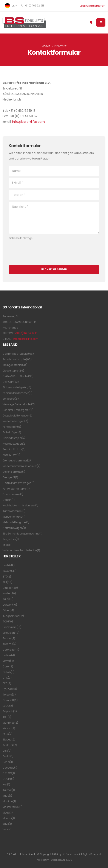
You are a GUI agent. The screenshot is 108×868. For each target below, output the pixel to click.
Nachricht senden (54, 270)
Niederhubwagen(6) (15, 421)
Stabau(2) (9, 740)
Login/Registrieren (93, 6)
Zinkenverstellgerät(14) (17, 388)
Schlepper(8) (11, 399)
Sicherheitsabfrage (21, 238)
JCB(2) (7, 717)
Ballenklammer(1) (14, 472)
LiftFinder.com (70, 854)
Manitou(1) (9, 801)
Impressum (42, 860)
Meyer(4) (8, 661)
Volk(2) (7, 751)
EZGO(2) (8, 706)
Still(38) (7, 582)
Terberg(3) (9, 695)
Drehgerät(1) (10, 477)
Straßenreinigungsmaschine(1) (22, 534)
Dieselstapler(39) (13, 371)
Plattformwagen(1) (14, 528)
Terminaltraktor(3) (14, 449)
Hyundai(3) (10, 689)
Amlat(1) (8, 756)
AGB (70, 860)
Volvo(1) (8, 830)
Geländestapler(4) (14, 438)
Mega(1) (8, 813)
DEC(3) (7, 683)
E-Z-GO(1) (9, 773)
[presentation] (41, 250)
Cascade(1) (10, 768)
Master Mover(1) (12, 807)
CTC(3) (7, 678)
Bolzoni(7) (9, 638)
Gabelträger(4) (12, 432)
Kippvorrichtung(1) (14, 517)
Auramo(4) (10, 644)
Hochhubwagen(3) (15, 444)
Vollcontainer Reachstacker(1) (21, 550)
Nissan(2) (9, 728)
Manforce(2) (10, 723)
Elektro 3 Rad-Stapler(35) (18, 376)
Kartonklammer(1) (14, 511)
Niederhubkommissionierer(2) (22, 466)
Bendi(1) (8, 762)
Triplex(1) (8, 545)
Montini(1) (9, 818)
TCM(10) (8, 622)
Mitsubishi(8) (11, 633)
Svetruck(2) (10, 745)
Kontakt (60, 46)
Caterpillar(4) (11, 650)
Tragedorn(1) (11, 539)
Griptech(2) (10, 712)
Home (46, 46)
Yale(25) (8, 599)
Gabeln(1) (9, 500)
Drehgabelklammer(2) (17, 461)
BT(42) (7, 577)
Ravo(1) (7, 824)
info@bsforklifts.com (29, 122)
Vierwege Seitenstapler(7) (19, 404)
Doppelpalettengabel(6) (17, 416)
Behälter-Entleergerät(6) (18, 410)
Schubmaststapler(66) (17, 359)
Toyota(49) (10, 571)
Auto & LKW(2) (11, 455)
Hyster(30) (9, 594)
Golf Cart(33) (11, 382)
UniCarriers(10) (12, 627)
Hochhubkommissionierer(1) (20, 506)
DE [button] (11, 6)
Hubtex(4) (9, 655)
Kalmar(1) (9, 790)
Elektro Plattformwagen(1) (19, 483)
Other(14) (8, 610)
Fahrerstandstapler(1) (16, 489)
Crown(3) (8, 672)
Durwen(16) (10, 605)
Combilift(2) (10, 700)
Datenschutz (58, 860)
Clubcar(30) (10, 588)
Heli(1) (6, 785)
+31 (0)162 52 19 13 (26, 333)
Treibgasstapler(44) (15, 365)
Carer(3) (8, 667)
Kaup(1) (7, 796)
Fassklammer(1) (13, 494)
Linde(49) (9, 565)
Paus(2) (8, 734)
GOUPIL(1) (8, 779)
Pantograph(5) (12, 427)
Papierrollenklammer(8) (18, 393)
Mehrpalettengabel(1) (16, 522)
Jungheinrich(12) (13, 616)
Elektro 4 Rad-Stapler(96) (18, 354)
